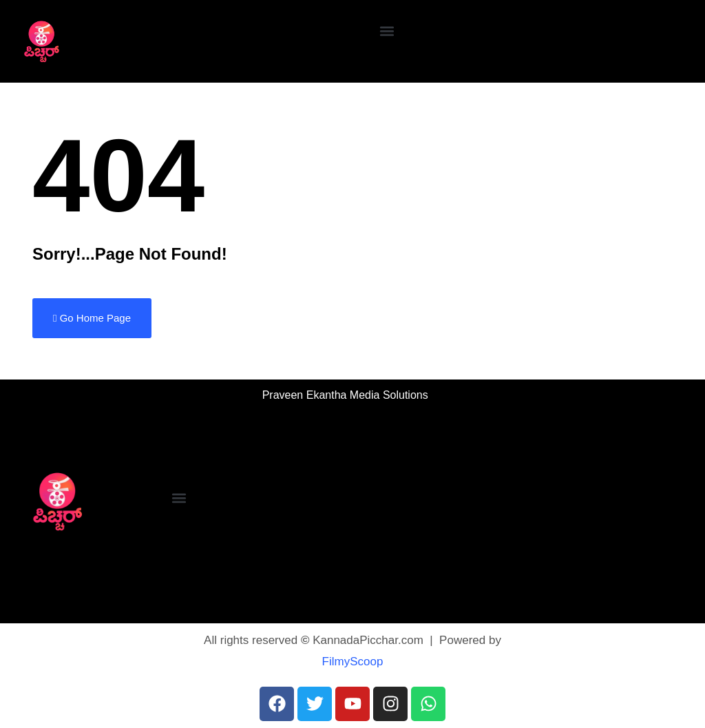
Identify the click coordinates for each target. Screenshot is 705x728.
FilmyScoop (353, 662)
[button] (387, 31)
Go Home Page (92, 318)
